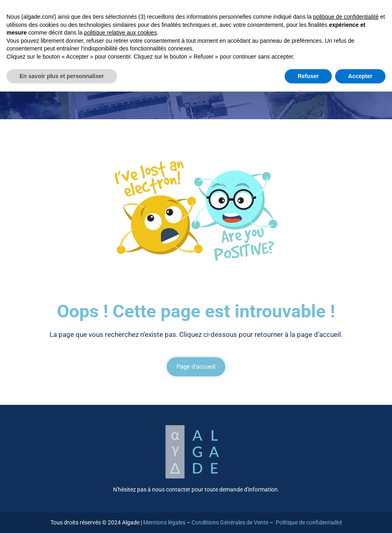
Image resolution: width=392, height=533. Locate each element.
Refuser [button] (308, 76)
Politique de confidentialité (309, 522)
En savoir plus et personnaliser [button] (62, 76)
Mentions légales (164, 522)
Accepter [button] (360, 76)
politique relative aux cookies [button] (121, 33)
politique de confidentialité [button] (346, 17)
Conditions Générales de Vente (230, 522)
